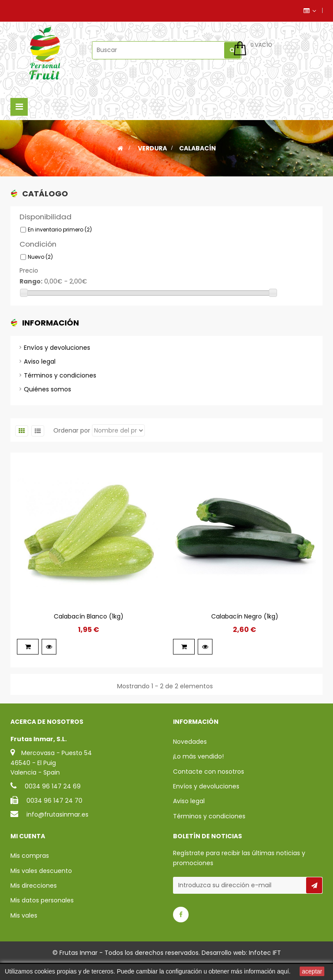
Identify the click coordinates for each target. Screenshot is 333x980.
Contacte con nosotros (209, 788)
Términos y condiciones (60, 387)
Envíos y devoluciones (57, 360)
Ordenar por (72, 447)
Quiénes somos (47, 401)
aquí (283, 971)
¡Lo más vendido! (198, 773)
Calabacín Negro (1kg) (245, 633)
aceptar (312, 971)
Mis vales (24, 931)
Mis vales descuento (41, 887)
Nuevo (40, 261)
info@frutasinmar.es (57, 831)
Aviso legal (40, 374)
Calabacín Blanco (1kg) (89, 633)
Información (51, 331)
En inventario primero (60, 233)
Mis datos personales (42, 916)
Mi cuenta (28, 852)
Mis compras (30, 872)
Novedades (190, 758)
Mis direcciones (34, 902)
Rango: (31, 285)
